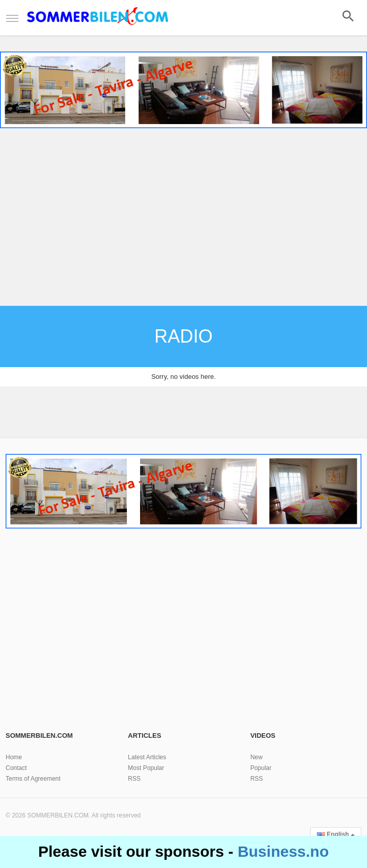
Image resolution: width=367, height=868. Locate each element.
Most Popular (146, 768)
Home (14, 757)
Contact (16, 768)
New (257, 757)
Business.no (283, 851)
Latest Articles (147, 757)
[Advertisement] (184, 219)
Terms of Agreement (33, 779)
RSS (134, 779)
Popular (261, 768)
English (336, 834)
